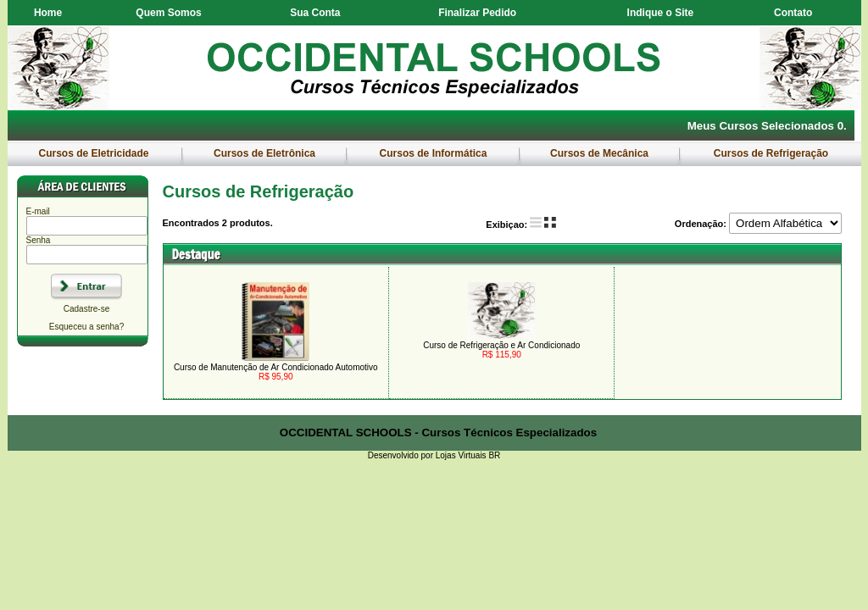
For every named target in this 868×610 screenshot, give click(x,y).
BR (494, 455)
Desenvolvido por (402, 455)
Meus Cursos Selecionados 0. (767, 126)
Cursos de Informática (433, 153)
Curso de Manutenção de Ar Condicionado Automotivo (276, 367)
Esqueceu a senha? (86, 327)
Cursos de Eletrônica (265, 153)
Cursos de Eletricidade (94, 153)
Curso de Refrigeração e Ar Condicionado (501, 345)
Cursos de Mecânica (600, 153)
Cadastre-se (86, 309)
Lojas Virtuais (462, 455)
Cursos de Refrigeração (771, 153)
